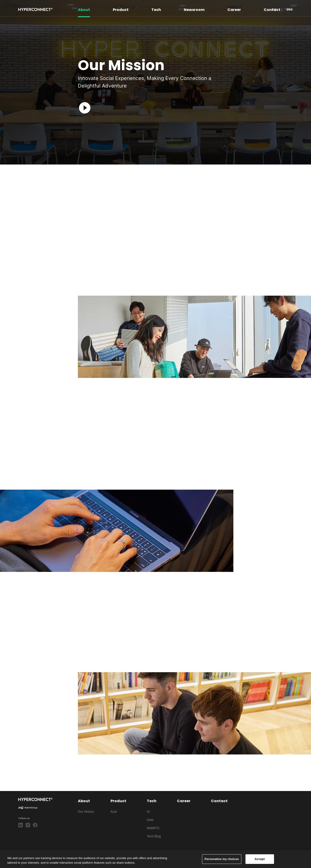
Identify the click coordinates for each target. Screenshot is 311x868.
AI (148, 812)
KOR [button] (274, 9)
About (84, 9)
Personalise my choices (222, 859)
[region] (155, 860)
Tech (156, 9)
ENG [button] (290, 9)
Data (150, 820)
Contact (219, 801)
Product (121, 9)
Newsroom (194, 9)
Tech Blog (154, 836)
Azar (114, 812)
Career (234, 9)
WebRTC (153, 828)
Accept (260, 859)
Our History (86, 812)
